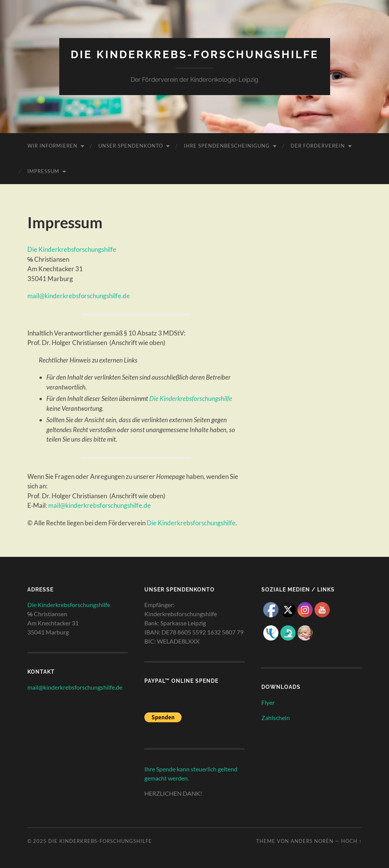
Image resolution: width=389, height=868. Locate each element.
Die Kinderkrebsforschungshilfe (72, 249)
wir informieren (52, 146)
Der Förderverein (318, 146)
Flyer (268, 702)
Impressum (43, 171)
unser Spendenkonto (131, 146)
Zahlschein (276, 718)
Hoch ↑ (351, 841)
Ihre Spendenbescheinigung (227, 146)
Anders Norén (312, 841)
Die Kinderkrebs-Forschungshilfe (195, 55)
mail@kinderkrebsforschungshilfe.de (79, 296)
